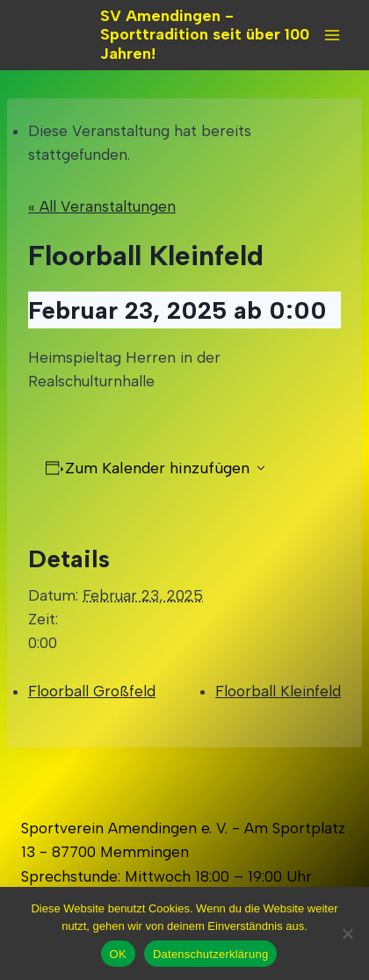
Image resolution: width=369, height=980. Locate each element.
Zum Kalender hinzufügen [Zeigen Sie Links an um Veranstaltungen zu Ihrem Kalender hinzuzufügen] (157, 468)
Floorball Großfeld (92, 691)
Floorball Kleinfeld (278, 691)
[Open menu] (332, 35)
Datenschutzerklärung (210, 954)
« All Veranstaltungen (102, 206)
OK (118, 954)
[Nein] (347, 933)
